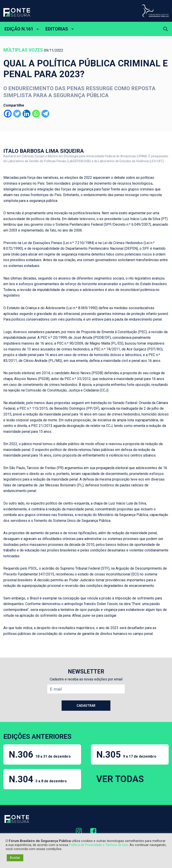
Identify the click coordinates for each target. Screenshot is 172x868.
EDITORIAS (57, 29)
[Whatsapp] (36, 114)
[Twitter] (17, 114)
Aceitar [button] (15, 858)
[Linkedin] (27, 114)
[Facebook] (8, 114)
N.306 (40, 755)
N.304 (38, 779)
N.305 (126, 755)
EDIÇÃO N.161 (19, 29)
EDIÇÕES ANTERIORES (37, 736)
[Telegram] (45, 114)
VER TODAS (120, 779)
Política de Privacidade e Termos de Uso (99, 845)
